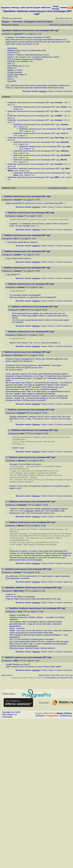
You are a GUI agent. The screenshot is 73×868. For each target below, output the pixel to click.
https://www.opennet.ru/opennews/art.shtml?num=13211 (39, 88)
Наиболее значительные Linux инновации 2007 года (31, 102)
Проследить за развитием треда (61, 25)
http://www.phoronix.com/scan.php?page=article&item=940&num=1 (36, 40)
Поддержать (53, 716)
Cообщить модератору (64, 91)
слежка (63, 7)
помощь (15, 7)
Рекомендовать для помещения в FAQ (59, 678)
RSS (70, 188)
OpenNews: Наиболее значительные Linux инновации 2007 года (36, 168)
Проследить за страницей (9, 716)
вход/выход (55, 7)
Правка (51, 91)
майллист (46, 7)
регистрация (34, 7)
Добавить (41, 716)
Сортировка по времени (58, 188)
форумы (6, 7)
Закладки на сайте (11, 712)
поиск (23, 7)
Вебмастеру (66, 716)
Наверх (51, 207)
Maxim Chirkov (64, 713)
